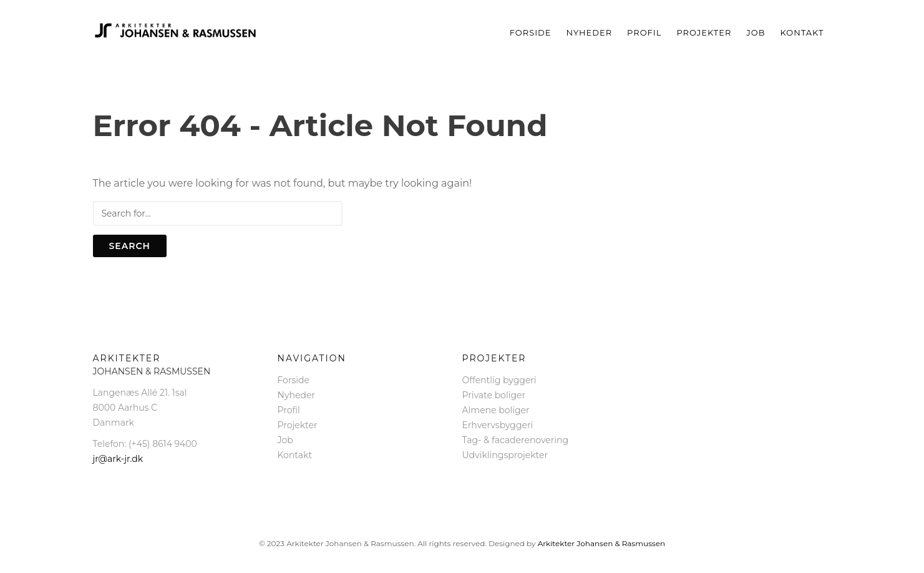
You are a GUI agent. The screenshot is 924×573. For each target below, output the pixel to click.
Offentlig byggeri (499, 380)
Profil (644, 32)
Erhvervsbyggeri (498, 425)
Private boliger (494, 395)
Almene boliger (496, 410)
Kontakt (802, 32)
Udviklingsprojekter (505, 455)
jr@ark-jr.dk (118, 459)
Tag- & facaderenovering (516, 440)
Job (756, 32)
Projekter (704, 32)
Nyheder (590, 32)
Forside (531, 32)
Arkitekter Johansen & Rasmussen (601, 543)
